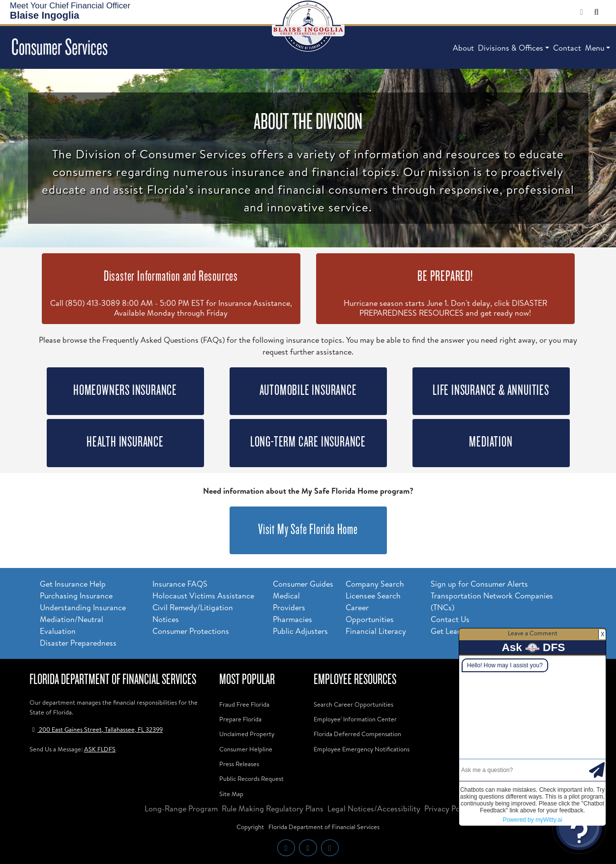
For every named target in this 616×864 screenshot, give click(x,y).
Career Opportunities (370, 613)
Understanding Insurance (83, 607)
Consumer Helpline (246, 749)
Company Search (375, 584)
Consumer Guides (303, 584)
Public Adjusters (300, 631)
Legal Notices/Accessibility (374, 808)
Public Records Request (251, 778)
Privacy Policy (448, 808)
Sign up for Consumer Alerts (479, 584)
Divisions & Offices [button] (511, 48)
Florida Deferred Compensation (357, 734)
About (463, 48)
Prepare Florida (240, 719)
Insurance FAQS (180, 584)
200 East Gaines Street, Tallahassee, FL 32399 (96, 729)
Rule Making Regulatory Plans (273, 808)
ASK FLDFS (100, 749)
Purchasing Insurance (76, 596)
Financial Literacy (376, 631)
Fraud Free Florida (244, 704)
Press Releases (239, 764)
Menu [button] (595, 48)
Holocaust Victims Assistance (203, 596)
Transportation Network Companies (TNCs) (492, 601)
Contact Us (450, 619)
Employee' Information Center (355, 719)
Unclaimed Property (247, 734)
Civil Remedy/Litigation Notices (193, 613)
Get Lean (446, 631)
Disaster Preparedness (78, 643)
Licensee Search (373, 596)
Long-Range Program (181, 808)
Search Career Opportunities (353, 704)
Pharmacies (293, 619)
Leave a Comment (533, 633)
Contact (567, 48)
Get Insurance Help (73, 584)
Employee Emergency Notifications (362, 749)
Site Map (231, 794)
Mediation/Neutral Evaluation (72, 625)
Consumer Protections (191, 631)
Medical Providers (289, 601)
